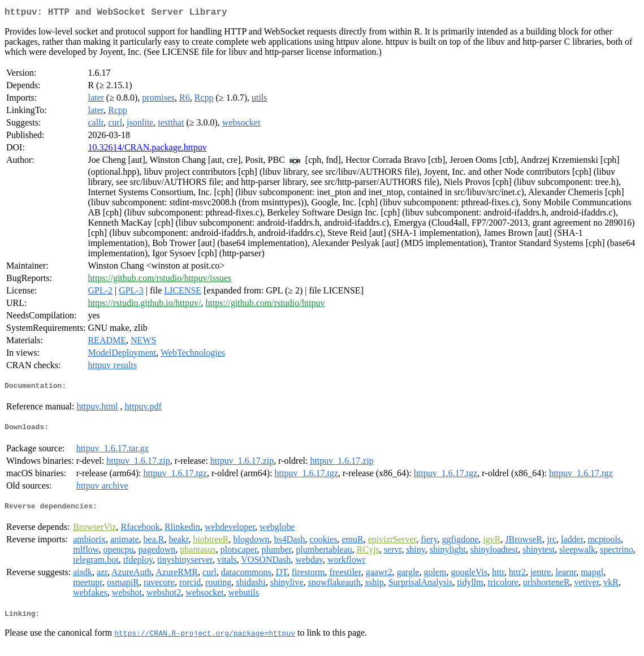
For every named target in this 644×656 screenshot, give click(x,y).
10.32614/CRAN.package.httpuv (147, 150)
